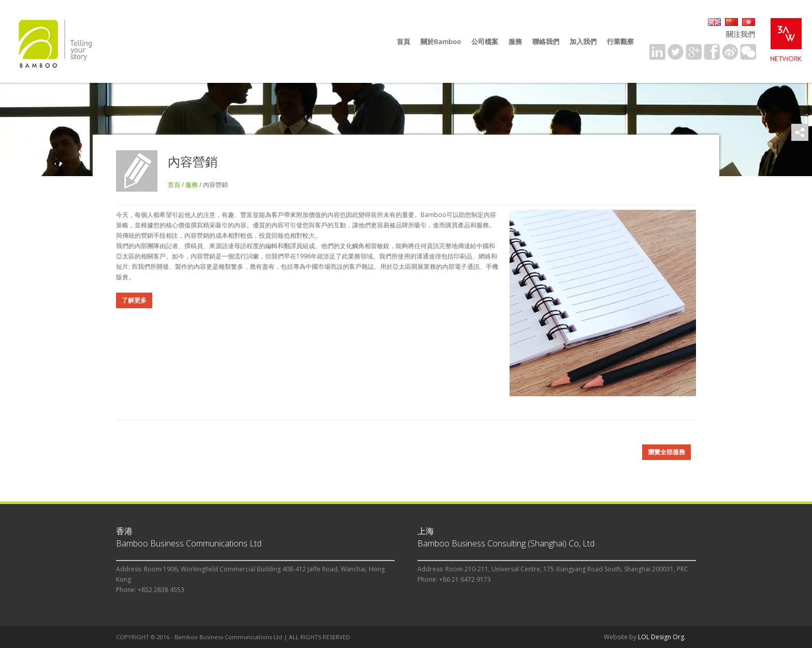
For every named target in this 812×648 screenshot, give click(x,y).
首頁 (403, 41)
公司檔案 (485, 41)
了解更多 (134, 300)
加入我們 (583, 41)
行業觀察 (620, 41)
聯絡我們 (546, 41)
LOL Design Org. (662, 637)
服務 (515, 41)
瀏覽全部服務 (666, 452)
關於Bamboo (441, 41)
